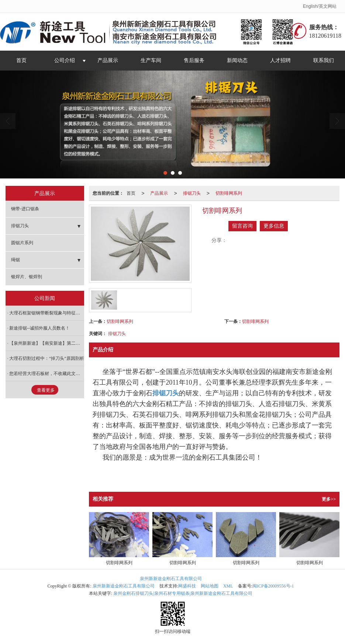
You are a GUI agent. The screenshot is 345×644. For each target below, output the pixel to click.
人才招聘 (280, 60)
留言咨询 (242, 226)
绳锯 (15, 260)
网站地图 (210, 586)
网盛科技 (187, 586)
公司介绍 (65, 60)
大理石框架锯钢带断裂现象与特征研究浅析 (47, 313)
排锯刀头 (192, 193)
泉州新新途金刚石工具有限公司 (171, 579)
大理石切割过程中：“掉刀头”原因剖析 (47, 358)
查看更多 (46, 390)
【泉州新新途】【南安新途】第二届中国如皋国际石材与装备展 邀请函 (47, 343)
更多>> (329, 499)
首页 (21, 60)
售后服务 (194, 60)
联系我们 (324, 60)
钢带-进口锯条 (25, 209)
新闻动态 (237, 60)
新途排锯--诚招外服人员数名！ (39, 328)
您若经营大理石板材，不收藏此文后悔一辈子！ (47, 374)
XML (228, 586)
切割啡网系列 (229, 193)
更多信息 (274, 226)
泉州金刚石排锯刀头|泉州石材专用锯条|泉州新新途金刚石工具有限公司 (183, 593)
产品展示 (108, 60)
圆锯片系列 (22, 243)
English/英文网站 (320, 6)
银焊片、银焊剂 (27, 277)
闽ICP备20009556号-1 (273, 586)
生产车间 (151, 60)
